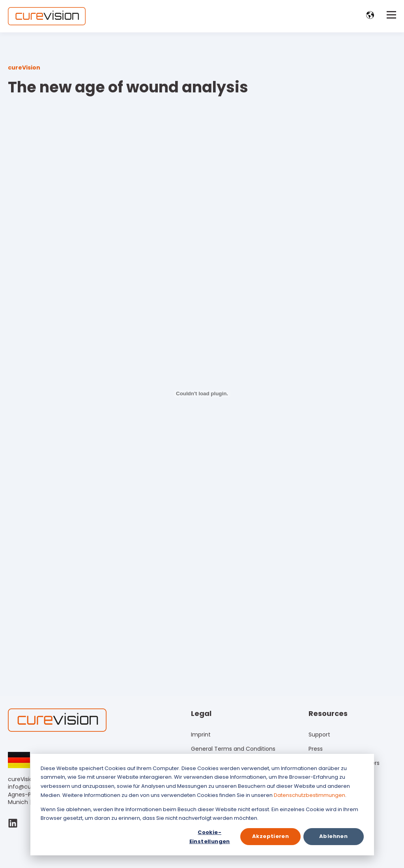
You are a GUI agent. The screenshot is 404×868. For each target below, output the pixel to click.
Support (319, 735)
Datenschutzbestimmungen (310, 795)
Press (316, 749)
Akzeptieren (270, 836)
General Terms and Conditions (233, 749)
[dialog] (202, 805)
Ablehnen (333, 836)
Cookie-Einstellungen (210, 837)
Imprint (201, 735)
